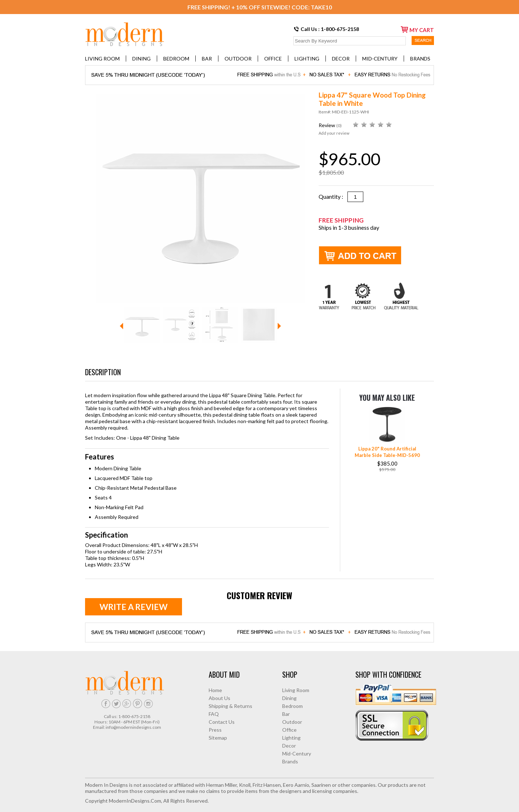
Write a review (134, 607)
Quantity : (333, 196)
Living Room (102, 59)
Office (273, 59)
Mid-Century (380, 59)
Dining (141, 59)
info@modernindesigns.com (133, 727)
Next (279, 326)
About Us (219, 698)
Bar (207, 59)
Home (215, 690)
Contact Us (222, 722)
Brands (420, 59)
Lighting (307, 59)
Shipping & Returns (230, 706)
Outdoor (238, 59)
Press (215, 730)
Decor (341, 59)
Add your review (334, 133)
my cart (417, 30)
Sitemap (218, 738)
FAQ (214, 714)
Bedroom (176, 59)
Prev (121, 326)
